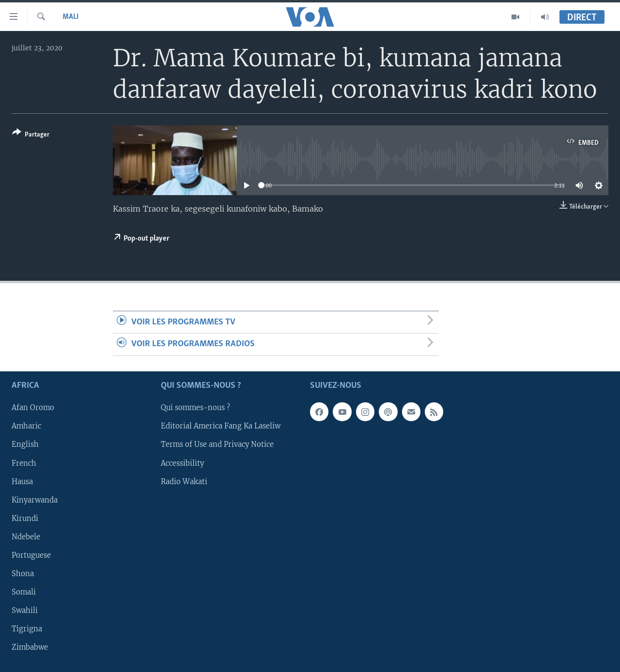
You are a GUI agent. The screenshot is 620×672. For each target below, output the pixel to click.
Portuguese (31, 555)
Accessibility (182, 463)
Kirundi (25, 518)
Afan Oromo (33, 408)
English (25, 444)
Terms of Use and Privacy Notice (217, 444)
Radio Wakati (184, 481)
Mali (70, 17)
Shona (23, 573)
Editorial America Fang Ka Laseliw (221, 426)
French (24, 463)
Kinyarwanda (35, 500)
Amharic (26, 426)
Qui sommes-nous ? (195, 408)
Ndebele (26, 536)
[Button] (31, 135)
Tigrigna (27, 629)
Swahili (25, 611)
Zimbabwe (30, 647)
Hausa (22, 481)
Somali (24, 592)
